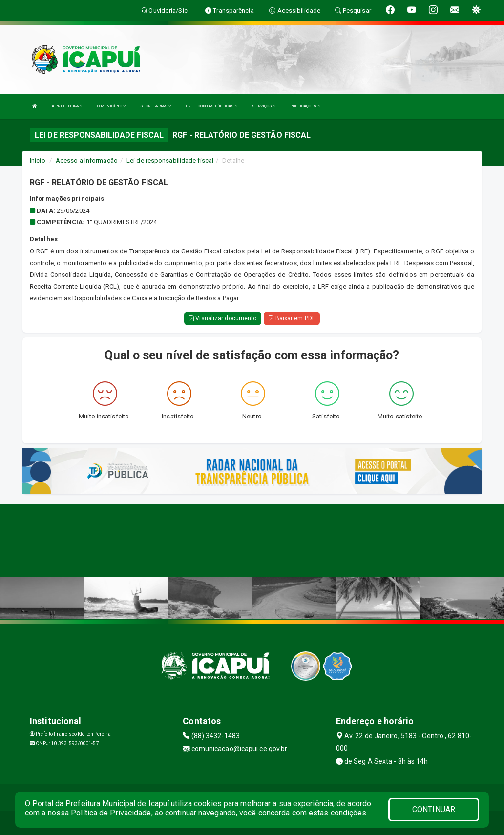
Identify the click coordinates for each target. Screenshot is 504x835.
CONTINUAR (434, 809)
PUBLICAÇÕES (305, 106)
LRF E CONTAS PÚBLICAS (211, 106)
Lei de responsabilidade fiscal (170, 160)
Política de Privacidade (111, 813)
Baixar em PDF (292, 318)
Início (38, 160)
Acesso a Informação (87, 160)
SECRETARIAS (156, 106)
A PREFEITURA (67, 106)
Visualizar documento (223, 318)
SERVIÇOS (264, 106)
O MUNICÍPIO (111, 106)
